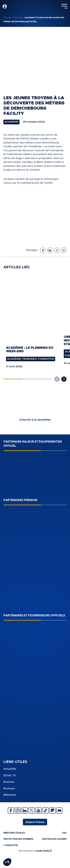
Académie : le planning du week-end (30, 350)
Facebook (11, 811)
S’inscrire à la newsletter (35, 420)
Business (9, 782)
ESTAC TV (10, 775)
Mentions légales (14, 833)
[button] (64, 379)
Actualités (18, 18)
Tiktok (45, 811)
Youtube (39, 811)
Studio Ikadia (44, 851)
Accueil (7, 18)
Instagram (18, 811)
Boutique (9, 788)
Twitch (52, 811)
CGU (64, 833)
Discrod (59, 811)
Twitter (32, 811)
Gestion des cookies (54, 839)
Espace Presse (35, 822)
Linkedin (25, 811)
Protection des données (18, 839)
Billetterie (10, 795)
